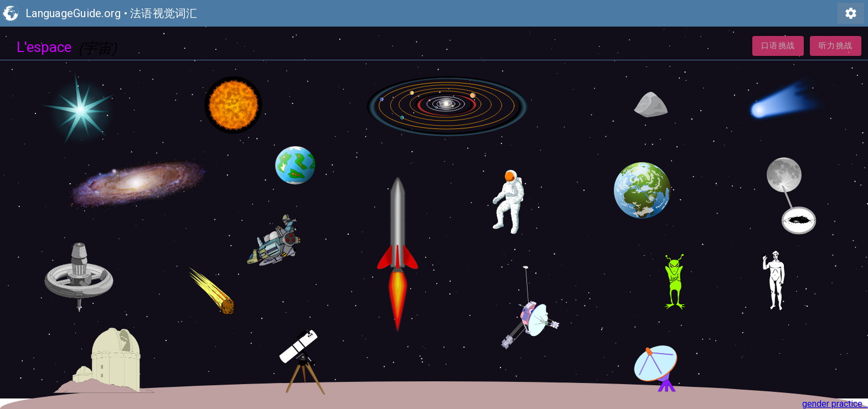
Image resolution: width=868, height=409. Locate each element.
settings (851, 13)
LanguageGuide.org (73, 13)
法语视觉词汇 (164, 13)
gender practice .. (835, 404)
